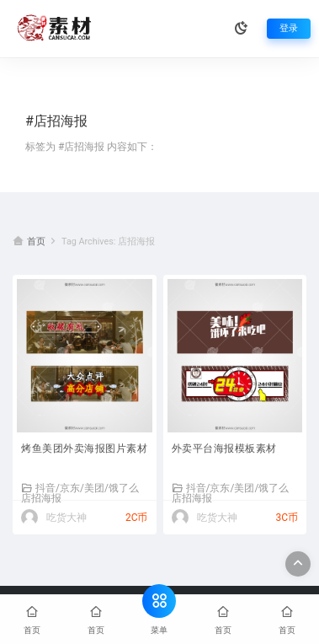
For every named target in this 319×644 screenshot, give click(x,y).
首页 (36, 241)
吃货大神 (66, 518)
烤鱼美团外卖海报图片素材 (84, 448)
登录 (289, 28)
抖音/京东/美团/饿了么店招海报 (80, 493)
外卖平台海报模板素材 (224, 448)
